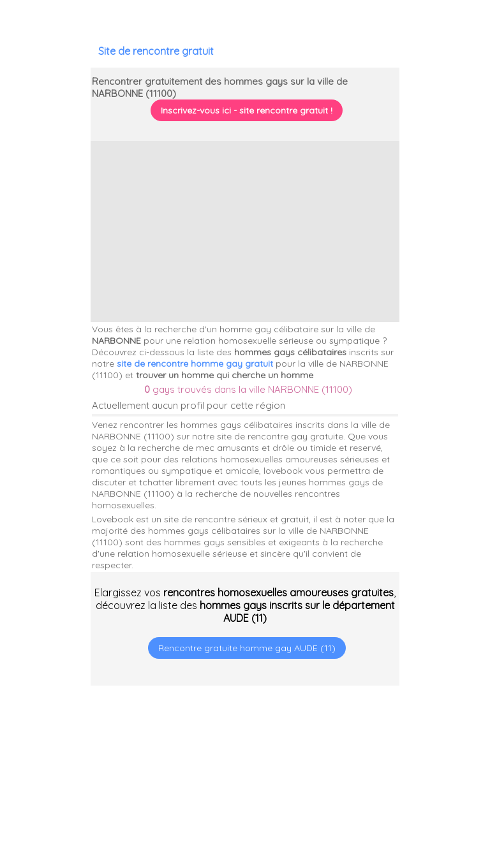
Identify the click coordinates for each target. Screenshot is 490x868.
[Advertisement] (410, 786)
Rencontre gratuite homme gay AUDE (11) (247, 648)
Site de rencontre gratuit (156, 51)
